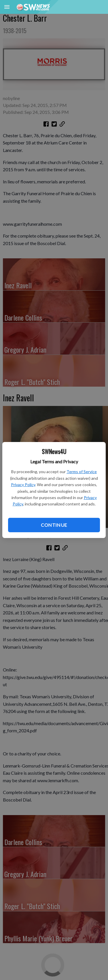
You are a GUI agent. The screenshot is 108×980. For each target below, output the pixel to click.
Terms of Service (82, 472)
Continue (54, 525)
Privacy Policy (23, 485)
